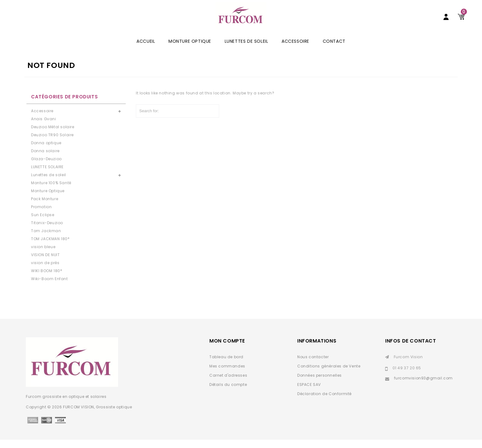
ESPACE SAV (309, 393)
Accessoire (295, 50)
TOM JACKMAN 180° (50, 247)
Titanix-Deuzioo (47, 231)
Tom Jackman (46, 239)
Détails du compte (228, 393)
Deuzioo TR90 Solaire (52, 143)
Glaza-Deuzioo (46, 167)
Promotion (41, 215)
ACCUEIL (146, 50)
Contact (334, 50)
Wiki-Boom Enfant (49, 287)
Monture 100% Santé (51, 191)
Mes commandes (227, 374)
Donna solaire (45, 159)
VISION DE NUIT (45, 263)
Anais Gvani (44, 127)
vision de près (45, 271)
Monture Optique (190, 50)
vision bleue (43, 255)
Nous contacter (313, 365)
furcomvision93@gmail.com (423, 386)
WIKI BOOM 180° (46, 279)
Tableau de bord (226, 365)
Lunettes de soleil (247, 50)
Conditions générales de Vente (329, 374)
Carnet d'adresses (228, 384)
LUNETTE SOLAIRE (47, 175)
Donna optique (46, 151)
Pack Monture (45, 207)
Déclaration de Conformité (324, 402)
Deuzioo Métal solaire (53, 135)
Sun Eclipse (43, 223)
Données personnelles (320, 384)
